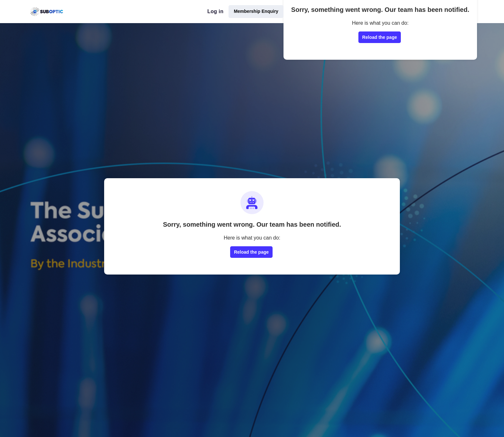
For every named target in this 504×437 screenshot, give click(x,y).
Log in (215, 11)
